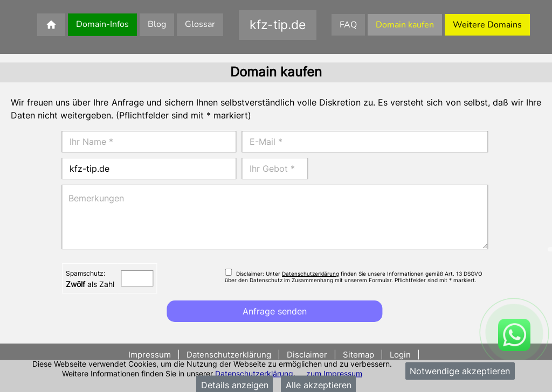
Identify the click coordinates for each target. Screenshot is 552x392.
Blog (157, 24)
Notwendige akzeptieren (460, 371)
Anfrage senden (275, 311)
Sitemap (358, 355)
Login (400, 355)
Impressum (151, 355)
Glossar (200, 24)
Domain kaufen (405, 25)
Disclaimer (307, 355)
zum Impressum (334, 373)
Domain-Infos (102, 24)
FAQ (348, 25)
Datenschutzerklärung (254, 373)
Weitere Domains (487, 25)
